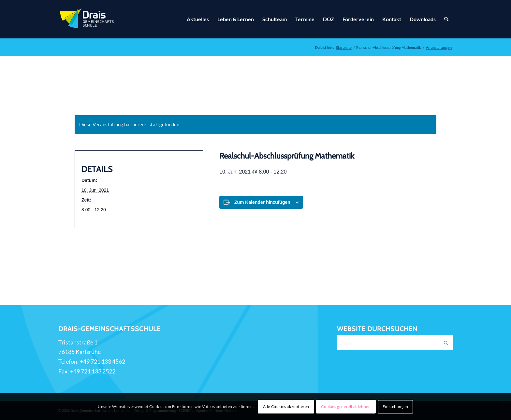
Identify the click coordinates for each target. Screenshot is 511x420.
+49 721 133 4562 (102, 361)
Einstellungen (395, 406)
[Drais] (395, 343)
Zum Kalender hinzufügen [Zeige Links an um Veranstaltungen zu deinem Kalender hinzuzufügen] (262, 202)
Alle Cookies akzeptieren (286, 406)
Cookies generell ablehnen (346, 406)
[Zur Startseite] (88, 19)
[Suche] (446, 19)
